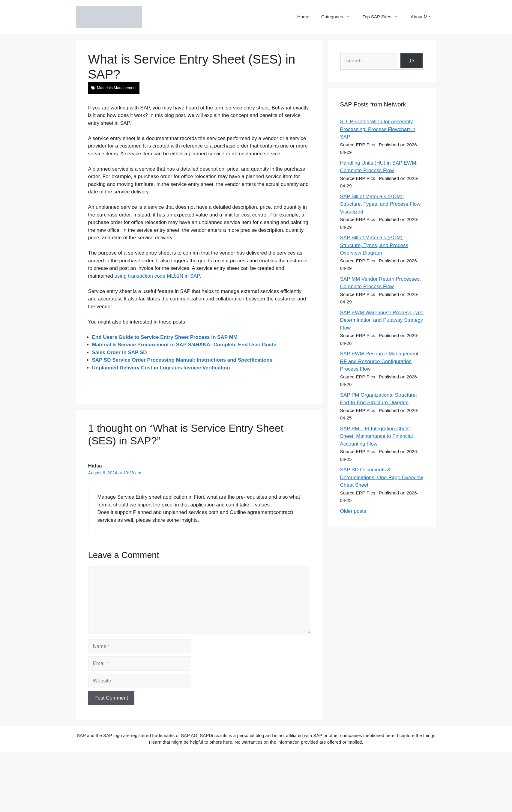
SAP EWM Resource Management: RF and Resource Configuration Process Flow (380, 361)
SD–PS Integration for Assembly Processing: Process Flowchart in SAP (378, 129)
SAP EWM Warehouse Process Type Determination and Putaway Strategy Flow (382, 320)
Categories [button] (339, 17)
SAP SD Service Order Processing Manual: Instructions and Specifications (182, 360)
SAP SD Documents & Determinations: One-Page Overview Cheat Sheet (382, 477)
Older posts (353, 511)
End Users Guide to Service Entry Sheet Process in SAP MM (165, 337)
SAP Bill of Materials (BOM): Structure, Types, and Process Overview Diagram (374, 245)
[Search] (411, 61)
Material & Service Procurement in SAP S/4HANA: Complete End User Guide (184, 345)
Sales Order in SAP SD (120, 352)
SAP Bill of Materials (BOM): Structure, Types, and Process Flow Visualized (380, 204)
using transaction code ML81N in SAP (157, 276)
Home (303, 17)
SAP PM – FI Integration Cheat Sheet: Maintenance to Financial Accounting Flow (377, 436)
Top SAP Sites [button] (384, 17)
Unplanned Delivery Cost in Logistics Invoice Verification (161, 368)
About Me (420, 17)
